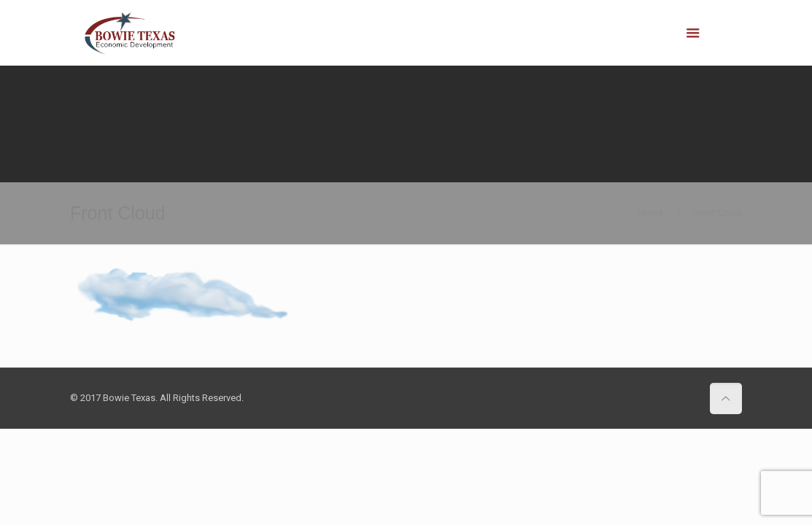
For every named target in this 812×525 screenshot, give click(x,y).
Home (650, 213)
